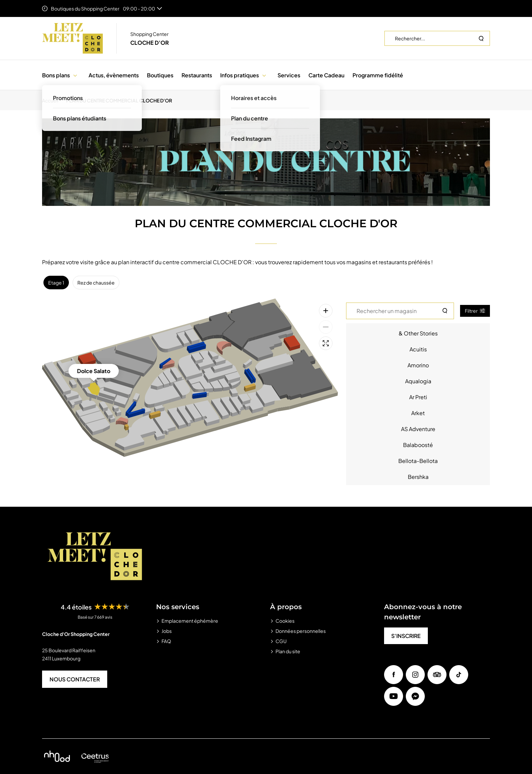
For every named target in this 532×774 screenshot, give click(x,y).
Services (289, 75)
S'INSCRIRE (406, 636)
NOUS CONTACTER (75, 679)
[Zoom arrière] (326, 327)
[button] (75, 75)
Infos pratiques (240, 75)
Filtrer (475, 311)
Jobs (167, 631)
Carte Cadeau (326, 75)
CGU (281, 641)
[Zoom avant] (326, 311)
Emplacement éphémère (190, 621)
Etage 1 (56, 283)
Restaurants (197, 75)
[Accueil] (52, 100)
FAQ (166, 641)
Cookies (285, 621)
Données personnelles (301, 631)
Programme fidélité (378, 75)
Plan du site (288, 651)
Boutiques (160, 75)
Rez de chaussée (96, 283)
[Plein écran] (326, 343)
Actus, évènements (114, 75)
